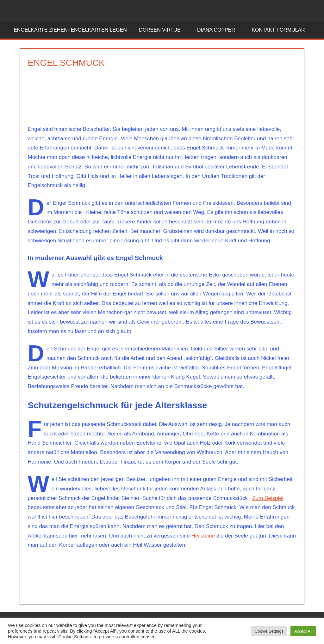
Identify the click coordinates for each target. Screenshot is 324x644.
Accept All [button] (303, 631)
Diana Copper (220, 30)
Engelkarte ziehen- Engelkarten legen (70, 30)
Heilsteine (202, 536)
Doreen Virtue (163, 30)
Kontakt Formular (282, 30)
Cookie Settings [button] (269, 631)
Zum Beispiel (268, 498)
